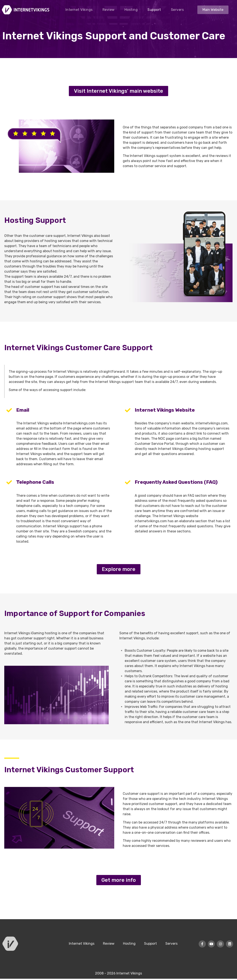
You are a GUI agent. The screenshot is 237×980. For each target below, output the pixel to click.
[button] (213, 10)
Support (154, 10)
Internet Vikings (79, 10)
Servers (177, 10)
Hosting (131, 10)
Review (109, 10)
